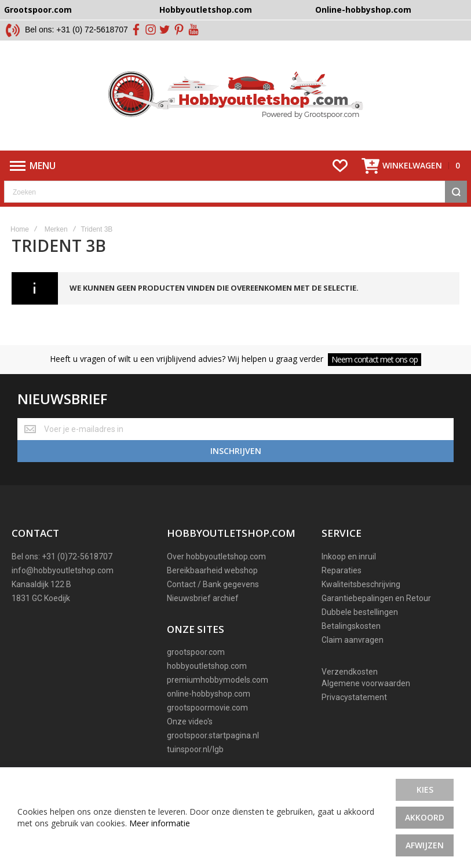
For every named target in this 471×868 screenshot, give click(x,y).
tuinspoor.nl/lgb (195, 749)
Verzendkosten (350, 672)
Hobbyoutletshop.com (206, 10)
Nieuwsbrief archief (203, 598)
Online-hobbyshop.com (363, 10)
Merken (56, 229)
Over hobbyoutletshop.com (216, 556)
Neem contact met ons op (375, 359)
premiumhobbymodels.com (218, 680)
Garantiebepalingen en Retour (376, 598)
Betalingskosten (351, 626)
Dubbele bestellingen (360, 612)
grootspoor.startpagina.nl (213, 735)
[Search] (456, 192)
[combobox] (236, 192)
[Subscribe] (236, 451)
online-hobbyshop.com (209, 694)
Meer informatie (160, 823)
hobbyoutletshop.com (207, 666)
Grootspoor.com (38, 10)
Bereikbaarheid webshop (212, 570)
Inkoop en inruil (349, 556)
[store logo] (236, 96)
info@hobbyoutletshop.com (63, 570)
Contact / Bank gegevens (213, 584)
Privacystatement (354, 697)
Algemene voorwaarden (366, 683)
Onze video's (190, 721)
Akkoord (425, 817)
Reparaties (342, 570)
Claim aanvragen (353, 640)
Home (20, 229)
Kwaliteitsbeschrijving (361, 584)
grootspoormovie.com (207, 708)
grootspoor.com (196, 652)
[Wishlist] (340, 166)
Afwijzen (425, 845)
